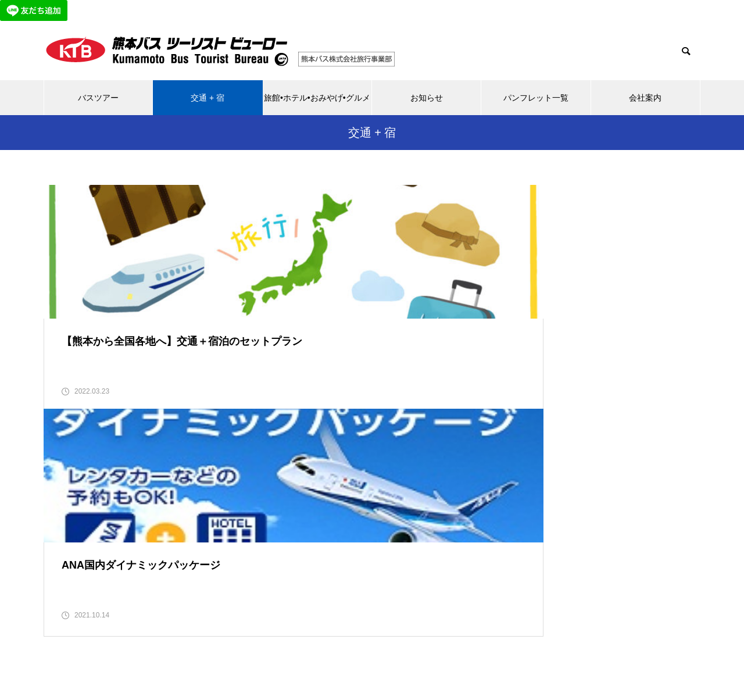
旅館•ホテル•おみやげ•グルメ (317, 98)
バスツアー (98, 98)
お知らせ (427, 98)
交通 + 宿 (208, 98)
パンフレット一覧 (536, 98)
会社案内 (645, 98)
